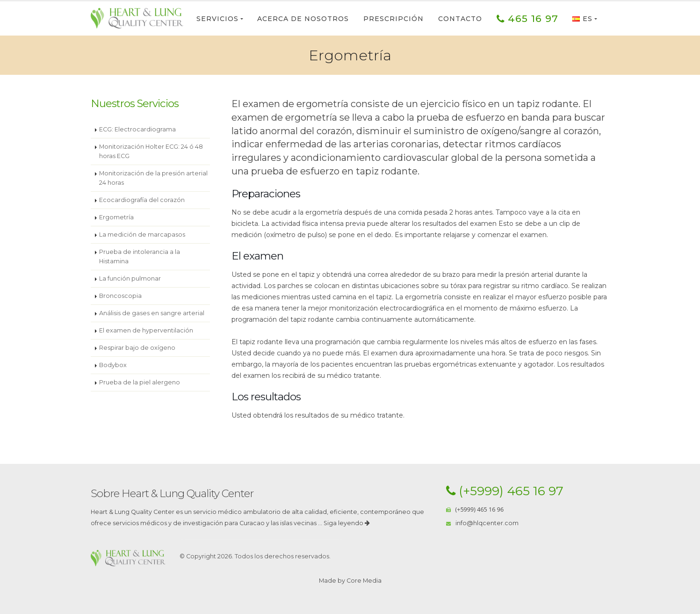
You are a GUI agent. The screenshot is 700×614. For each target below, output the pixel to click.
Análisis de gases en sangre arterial (152, 313)
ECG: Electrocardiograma (137, 129)
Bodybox (113, 365)
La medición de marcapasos (142, 235)
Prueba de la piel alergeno (140, 382)
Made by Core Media (350, 581)
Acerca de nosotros (303, 19)
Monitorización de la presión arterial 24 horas (153, 178)
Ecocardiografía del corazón (142, 200)
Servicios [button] (217, 19)
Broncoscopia (120, 296)
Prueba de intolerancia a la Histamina (140, 256)
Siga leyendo (347, 523)
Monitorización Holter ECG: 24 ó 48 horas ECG (151, 151)
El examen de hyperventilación (146, 330)
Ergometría (116, 217)
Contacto (460, 19)
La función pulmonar (130, 278)
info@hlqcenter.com (487, 523)
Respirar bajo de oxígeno (137, 348)
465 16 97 (527, 18)
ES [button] (582, 19)
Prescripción (393, 19)
